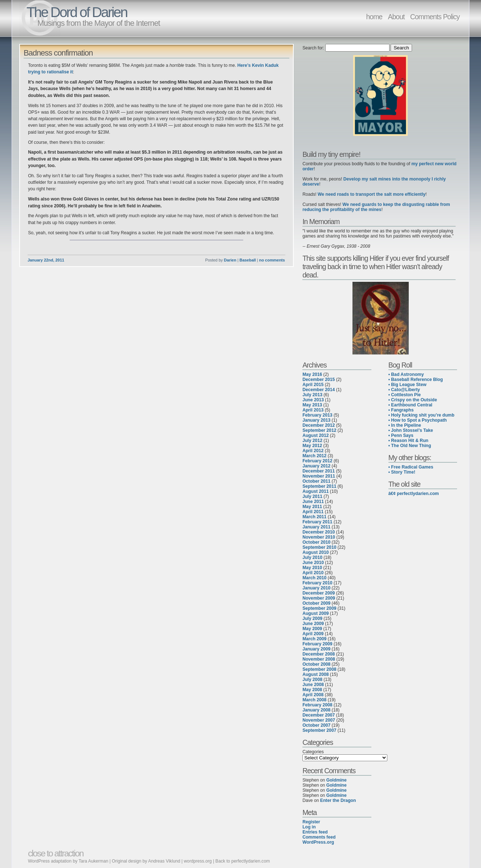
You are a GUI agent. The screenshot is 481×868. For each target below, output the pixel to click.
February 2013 (317, 415)
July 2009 (312, 618)
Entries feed (315, 832)
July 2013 (312, 395)
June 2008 (313, 685)
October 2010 (316, 542)
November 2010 (319, 537)
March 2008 (314, 700)
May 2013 (312, 405)
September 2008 (319, 669)
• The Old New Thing (410, 446)
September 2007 (319, 730)
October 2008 (316, 664)
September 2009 (319, 608)
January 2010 (316, 588)
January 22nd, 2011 (46, 260)
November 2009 (319, 598)
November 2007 (319, 720)
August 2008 (315, 674)
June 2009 (313, 624)
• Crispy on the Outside (413, 400)
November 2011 (319, 476)
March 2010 (314, 578)
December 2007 (319, 715)
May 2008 (312, 690)
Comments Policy (435, 17)
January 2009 (316, 649)
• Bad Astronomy (406, 374)
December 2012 (319, 425)
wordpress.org (198, 861)
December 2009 (319, 593)
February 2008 (317, 705)
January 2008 (316, 710)
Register (311, 822)
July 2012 (312, 441)
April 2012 (313, 451)
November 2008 (319, 659)
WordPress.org (318, 842)
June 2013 (313, 400)
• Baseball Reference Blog (416, 380)
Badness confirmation (58, 53)
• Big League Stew (407, 385)
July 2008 (312, 680)
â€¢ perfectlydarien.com (414, 494)
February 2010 (317, 583)
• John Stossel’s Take (411, 430)
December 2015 (319, 380)
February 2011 (317, 522)
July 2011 (312, 496)
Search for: (313, 48)
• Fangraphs (401, 410)
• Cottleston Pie (405, 395)
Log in (309, 827)
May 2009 (312, 629)
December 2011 (319, 471)
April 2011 (313, 512)
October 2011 (316, 481)
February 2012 (317, 461)
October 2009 (316, 603)
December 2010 (319, 532)
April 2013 (313, 410)
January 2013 (316, 420)
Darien (230, 260)
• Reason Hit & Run (408, 441)
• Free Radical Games (411, 467)
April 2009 (313, 634)
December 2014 (319, 390)
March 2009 (314, 639)
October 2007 (316, 725)
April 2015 (313, 385)
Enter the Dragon (338, 800)
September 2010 (319, 547)
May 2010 (312, 568)
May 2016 (312, 374)
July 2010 (312, 557)
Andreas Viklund (164, 861)
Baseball (248, 260)
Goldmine (337, 780)
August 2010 (315, 552)
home (374, 17)
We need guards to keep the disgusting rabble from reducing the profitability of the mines (376, 207)
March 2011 (314, 517)
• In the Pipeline (405, 425)
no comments (272, 260)
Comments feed (319, 837)
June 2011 (313, 502)
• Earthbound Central (410, 405)
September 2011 (319, 486)
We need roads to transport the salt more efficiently (372, 194)
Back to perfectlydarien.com (242, 861)
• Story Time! (402, 472)
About (396, 17)
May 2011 (312, 507)
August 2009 (315, 613)
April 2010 (313, 573)
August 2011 (315, 491)
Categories (313, 752)
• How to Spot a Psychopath (418, 420)
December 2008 (319, 654)
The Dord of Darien (77, 12)
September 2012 (319, 430)
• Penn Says (401, 435)
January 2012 (316, 466)
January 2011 (316, 527)
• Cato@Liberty (404, 390)
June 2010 (313, 563)
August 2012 (315, 435)
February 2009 (317, 644)
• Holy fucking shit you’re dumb (421, 415)
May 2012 (312, 446)
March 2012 (314, 456)
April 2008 (313, 695)
